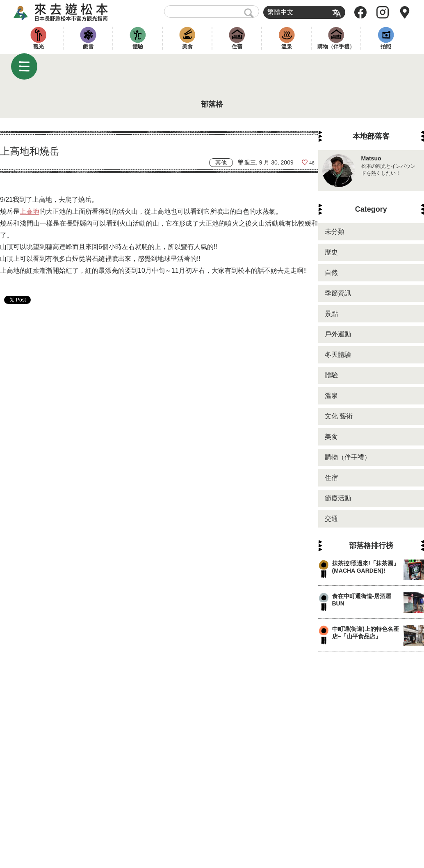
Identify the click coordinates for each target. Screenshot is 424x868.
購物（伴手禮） (336, 47)
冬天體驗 (338, 355)
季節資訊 (338, 293)
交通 (331, 519)
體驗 (138, 47)
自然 (331, 273)
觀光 (39, 47)
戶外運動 (338, 334)
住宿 (237, 47)
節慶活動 (338, 498)
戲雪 (88, 47)
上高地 (30, 211)
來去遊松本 (68, 12)
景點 (331, 314)
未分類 (335, 232)
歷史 (331, 252)
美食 (187, 47)
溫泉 (287, 47)
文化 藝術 (339, 416)
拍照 (386, 47)
